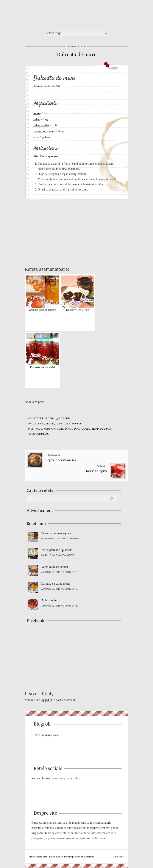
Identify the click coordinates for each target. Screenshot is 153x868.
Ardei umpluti (50, 600)
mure (37, 113)
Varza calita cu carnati (55, 567)
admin (39, 86)
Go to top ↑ (118, 857)
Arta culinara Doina (47, 735)
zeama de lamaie (43, 131)
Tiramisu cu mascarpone (56, 533)
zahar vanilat (41, 125)
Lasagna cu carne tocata (56, 584)
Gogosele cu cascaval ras (61, 460)
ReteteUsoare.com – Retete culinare (58, 14)
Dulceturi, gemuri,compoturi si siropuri (57, 424)
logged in (46, 700)
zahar (37, 119)
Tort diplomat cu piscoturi (57, 550)
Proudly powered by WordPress (79, 857)
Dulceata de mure (77, 55)
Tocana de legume (97, 471)
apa (35, 137)
